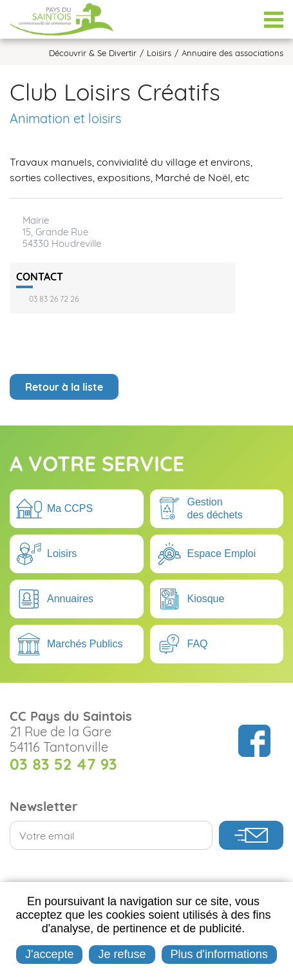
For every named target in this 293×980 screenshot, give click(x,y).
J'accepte (49, 954)
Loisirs (159, 53)
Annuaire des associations (232, 53)
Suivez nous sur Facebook (254, 741)
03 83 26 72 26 (54, 299)
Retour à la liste (64, 387)
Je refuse (122, 954)
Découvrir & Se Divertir (93, 53)
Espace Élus (241, 19)
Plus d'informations (219, 954)
